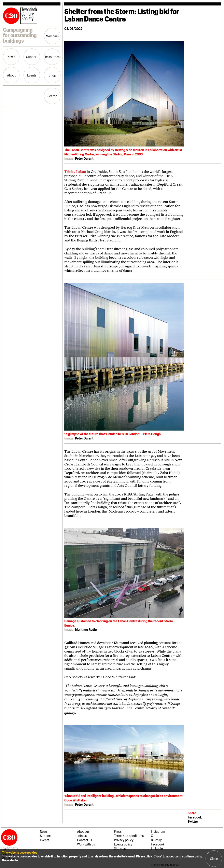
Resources (52, 57)
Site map (120, 848)
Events (32, 75)
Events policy (123, 844)
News (11, 57)
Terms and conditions (129, 836)
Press (118, 831)
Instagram (158, 831)
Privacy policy (124, 840)
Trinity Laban (75, 172)
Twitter (193, 821)
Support (32, 57)
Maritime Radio (86, 629)
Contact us (85, 840)
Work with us (86, 844)
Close (214, 858)
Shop (52, 75)
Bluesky (156, 840)
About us (83, 831)
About (11, 75)
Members (52, 36)
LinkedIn (157, 848)
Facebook (195, 817)
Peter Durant (84, 158)
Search (52, 96)
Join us (82, 836)
